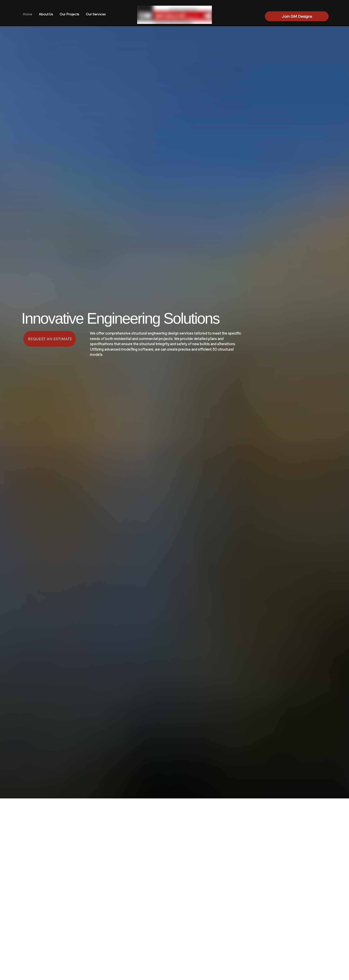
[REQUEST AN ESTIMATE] (50, 339)
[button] (96, 14)
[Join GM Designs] (297, 16)
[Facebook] (297, 9)
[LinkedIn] (305, 9)
